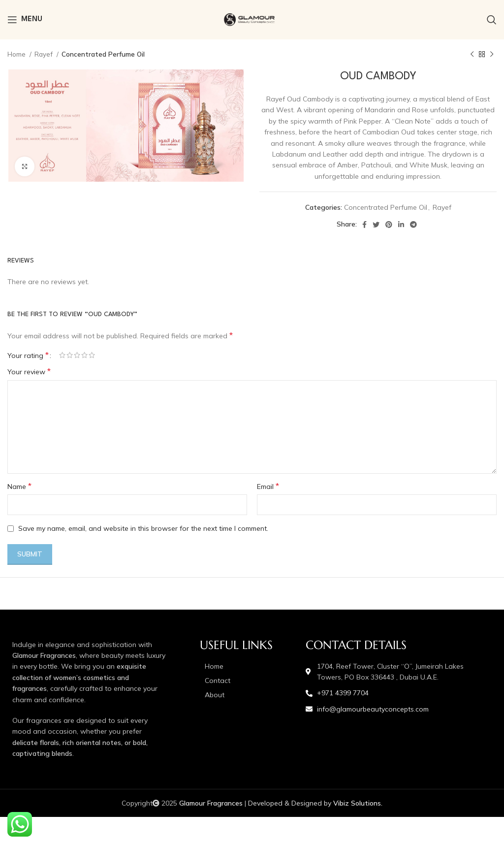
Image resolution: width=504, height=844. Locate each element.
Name (19, 486)
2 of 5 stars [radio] (70, 355)
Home (17, 54)
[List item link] (248, 666)
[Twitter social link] (376, 225)
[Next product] (492, 55)
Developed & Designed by (315, 803)
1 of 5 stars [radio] (62, 355)
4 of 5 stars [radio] (84, 355)
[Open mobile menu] (25, 20)
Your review (29, 371)
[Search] (492, 20)
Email (268, 486)
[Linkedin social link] (401, 225)
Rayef (44, 54)
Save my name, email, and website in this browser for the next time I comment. (143, 528)
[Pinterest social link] (389, 225)
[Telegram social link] (413, 225)
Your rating (28, 355)
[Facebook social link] (364, 225)
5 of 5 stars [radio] (92, 355)
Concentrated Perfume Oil (103, 54)
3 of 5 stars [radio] (77, 355)
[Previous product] (472, 55)
